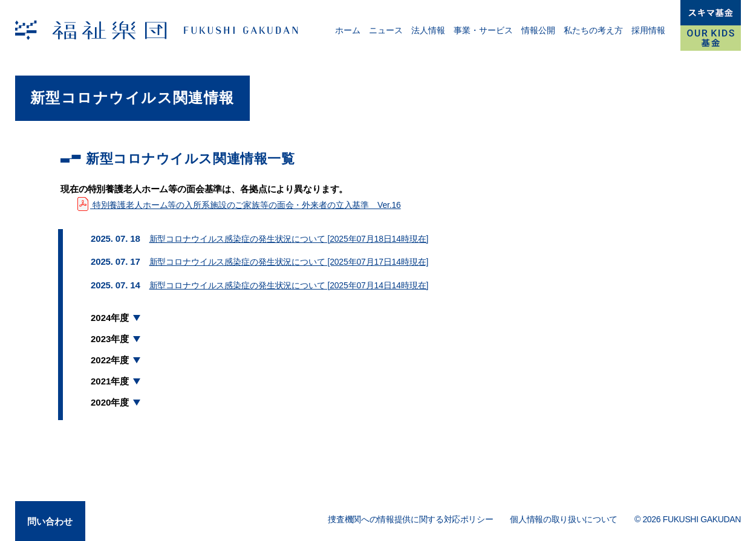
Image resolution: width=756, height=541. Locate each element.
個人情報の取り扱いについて (563, 519)
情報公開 (538, 30)
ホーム (348, 30)
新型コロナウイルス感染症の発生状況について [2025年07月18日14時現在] (299, 238)
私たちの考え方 (593, 30)
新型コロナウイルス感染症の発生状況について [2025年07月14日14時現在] (299, 285)
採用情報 (648, 30)
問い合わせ (53, 518)
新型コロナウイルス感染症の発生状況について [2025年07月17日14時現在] (299, 261)
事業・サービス (483, 30)
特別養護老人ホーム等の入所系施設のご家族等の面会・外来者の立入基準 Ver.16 (249, 205)
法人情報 (428, 30)
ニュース (386, 30)
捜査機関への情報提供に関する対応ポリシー (410, 519)
